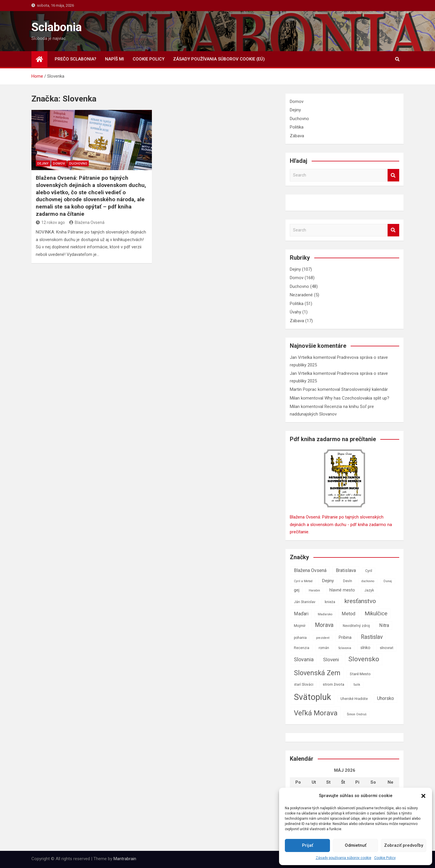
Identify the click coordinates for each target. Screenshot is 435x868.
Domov (59, 164)
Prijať (308, 845)
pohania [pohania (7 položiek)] (300, 638)
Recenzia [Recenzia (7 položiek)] (302, 648)
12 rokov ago (50, 222)
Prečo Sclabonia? (76, 59)
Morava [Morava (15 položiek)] (324, 625)
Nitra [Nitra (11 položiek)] (384, 625)
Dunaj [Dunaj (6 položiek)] (388, 581)
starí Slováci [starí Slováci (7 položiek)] (304, 685)
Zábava (297, 136)
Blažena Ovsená (87, 222)
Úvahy (295, 312)
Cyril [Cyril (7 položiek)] (369, 571)
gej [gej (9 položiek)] (297, 590)
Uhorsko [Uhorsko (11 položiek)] (386, 698)
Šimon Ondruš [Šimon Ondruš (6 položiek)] (357, 714)
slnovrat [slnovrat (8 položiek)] (387, 648)
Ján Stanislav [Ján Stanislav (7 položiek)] (305, 602)
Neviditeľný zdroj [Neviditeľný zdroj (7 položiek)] (356, 626)
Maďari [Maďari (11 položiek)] (301, 614)
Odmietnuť (356, 845)
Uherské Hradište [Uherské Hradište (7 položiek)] (354, 699)
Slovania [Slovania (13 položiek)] (304, 659)
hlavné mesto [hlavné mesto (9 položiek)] (342, 590)
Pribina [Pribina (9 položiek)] (345, 638)
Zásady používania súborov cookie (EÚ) (219, 59)
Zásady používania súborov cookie (343, 858)
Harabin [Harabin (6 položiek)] (314, 590)
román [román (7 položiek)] (324, 648)
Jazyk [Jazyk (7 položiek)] (369, 590)
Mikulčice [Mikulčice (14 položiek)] (376, 613)
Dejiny (43, 164)
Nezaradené (301, 295)
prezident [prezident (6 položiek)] (323, 638)
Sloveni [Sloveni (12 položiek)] (331, 660)
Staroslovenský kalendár (365, 389)
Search (393, 175)
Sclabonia (57, 27)
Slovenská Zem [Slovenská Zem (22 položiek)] (317, 673)
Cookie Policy (385, 858)
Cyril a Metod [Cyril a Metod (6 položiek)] (303, 581)
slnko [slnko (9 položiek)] (365, 648)
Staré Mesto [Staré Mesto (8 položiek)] (360, 674)
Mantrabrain (125, 859)
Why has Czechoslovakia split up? (357, 398)
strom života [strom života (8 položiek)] (333, 684)
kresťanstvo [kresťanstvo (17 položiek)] (360, 601)
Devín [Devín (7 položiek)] (348, 581)
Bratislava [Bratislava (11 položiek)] (346, 570)
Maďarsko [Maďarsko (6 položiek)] (325, 614)
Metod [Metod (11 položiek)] (348, 614)
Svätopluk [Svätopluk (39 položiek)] (313, 697)
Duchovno (78, 164)
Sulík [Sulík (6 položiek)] (357, 685)
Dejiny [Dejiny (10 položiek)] (328, 581)
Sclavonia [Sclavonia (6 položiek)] (345, 648)
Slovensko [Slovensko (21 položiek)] (364, 659)
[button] (423, 796)
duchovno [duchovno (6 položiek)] (368, 581)
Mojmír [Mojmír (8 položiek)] (300, 626)
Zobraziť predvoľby (404, 845)
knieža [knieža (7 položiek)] (330, 602)
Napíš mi (114, 59)
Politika (297, 127)
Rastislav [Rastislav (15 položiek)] (372, 637)
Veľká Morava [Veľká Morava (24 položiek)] (316, 713)
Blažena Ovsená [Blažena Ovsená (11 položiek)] (310, 570)
